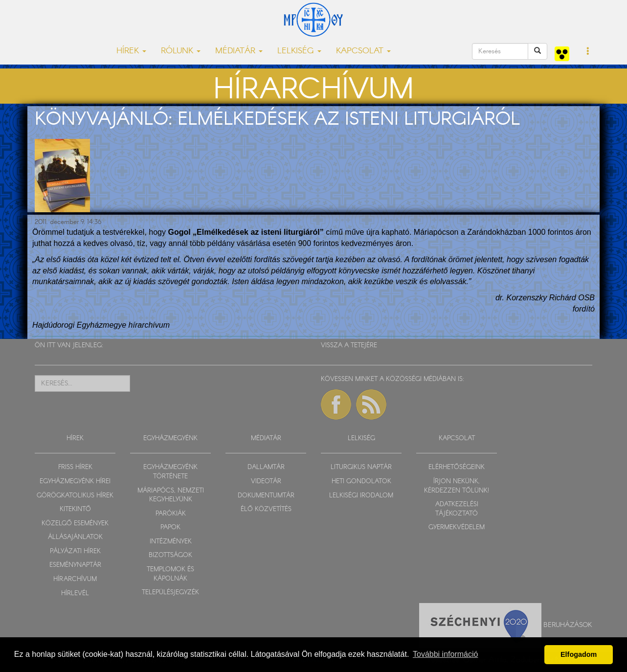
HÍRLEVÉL (75, 594)
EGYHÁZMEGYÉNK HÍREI (75, 482)
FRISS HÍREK (75, 467)
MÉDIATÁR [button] (239, 51)
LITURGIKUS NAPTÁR (361, 467)
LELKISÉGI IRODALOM (361, 496)
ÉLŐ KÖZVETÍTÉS (266, 509)
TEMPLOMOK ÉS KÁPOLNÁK (170, 574)
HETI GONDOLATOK (361, 482)
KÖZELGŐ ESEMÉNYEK (75, 524)
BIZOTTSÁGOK (170, 555)
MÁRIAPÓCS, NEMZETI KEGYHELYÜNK (171, 495)
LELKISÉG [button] (299, 51)
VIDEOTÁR (266, 482)
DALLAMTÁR (266, 467)
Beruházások (568, 625)
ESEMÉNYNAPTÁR (75, 565)
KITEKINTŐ (75, 509)
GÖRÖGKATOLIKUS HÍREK (75, 496)
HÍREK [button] (131, 51)
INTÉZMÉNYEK (171, 542)
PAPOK (170, 527)
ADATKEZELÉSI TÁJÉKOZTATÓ (457, 509)
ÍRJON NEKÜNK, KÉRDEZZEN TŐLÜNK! (457, 486)
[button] (588, 52)
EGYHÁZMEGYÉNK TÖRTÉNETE (170, 472)
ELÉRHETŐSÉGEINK (457, 467)
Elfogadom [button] (579, 654)
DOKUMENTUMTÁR (266, 496)
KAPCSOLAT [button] (363, 51)
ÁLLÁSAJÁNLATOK (75, 537)
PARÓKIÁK (171, 514)
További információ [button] (445, 654)
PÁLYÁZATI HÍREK (75, 551)
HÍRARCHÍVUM (75, 579)
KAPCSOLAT (457, 438)
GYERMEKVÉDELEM (457, 527)
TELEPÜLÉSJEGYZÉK (170, 593)
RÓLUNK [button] (181, 51)
